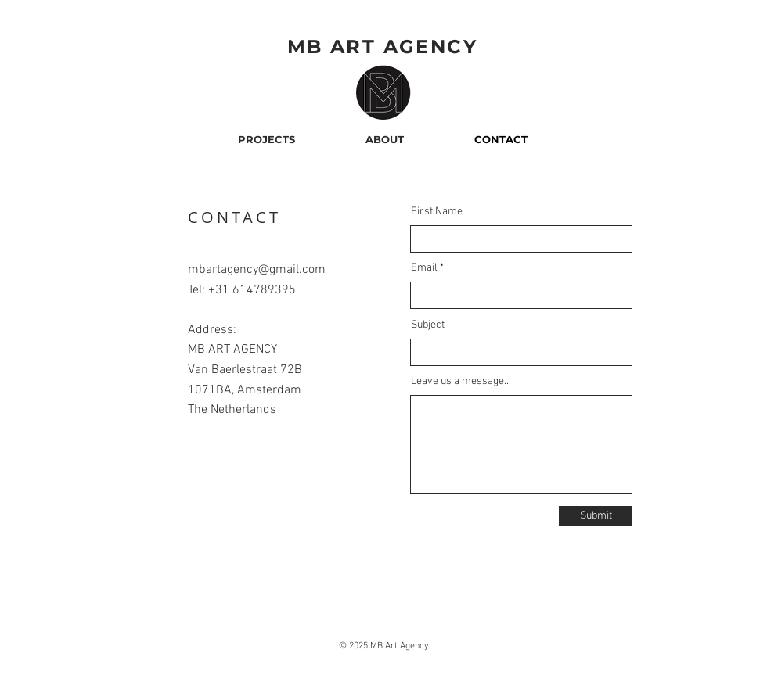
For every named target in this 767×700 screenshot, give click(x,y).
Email (424, 268)
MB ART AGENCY (382, 47)
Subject (428, 325)
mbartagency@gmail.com (257, 270)
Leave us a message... (461, 382)
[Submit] (596, 516)
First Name (437, 212)
